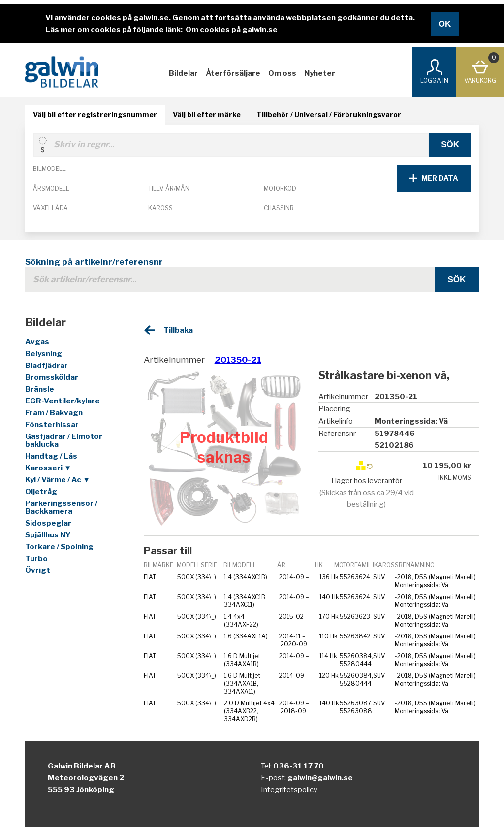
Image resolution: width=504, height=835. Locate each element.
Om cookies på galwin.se (232, 30)
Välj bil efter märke (207, 115)
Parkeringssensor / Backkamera (61, 507)
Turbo (36, 559)
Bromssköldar (52, 377)
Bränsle (40, 389)
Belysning (44, 354)
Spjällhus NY (48, 535)
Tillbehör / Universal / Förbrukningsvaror (329, 115)
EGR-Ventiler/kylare (63, 401)
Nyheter (320, 73)
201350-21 (238, 360)
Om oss (282, 73)
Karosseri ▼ (48, 468)
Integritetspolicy (289, 790)
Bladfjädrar (47, 366)
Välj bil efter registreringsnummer (95, 115)
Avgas (37, 342)
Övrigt (38, 570)
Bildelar (183, 73)
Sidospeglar (48, 523)
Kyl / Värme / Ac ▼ (58, 480)
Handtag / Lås (51, 456)
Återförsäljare (233, 73)
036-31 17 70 (299, 766)
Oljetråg (41, 492)
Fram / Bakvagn (54, 413)
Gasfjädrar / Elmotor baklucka (64, 440)
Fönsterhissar (52, 425)
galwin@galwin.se (320, 778)
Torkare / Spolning (59, 547)
